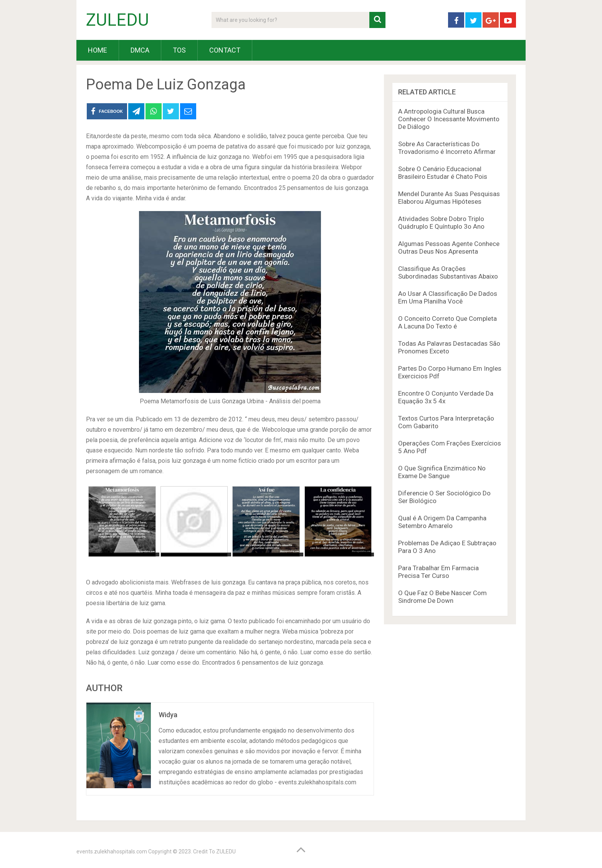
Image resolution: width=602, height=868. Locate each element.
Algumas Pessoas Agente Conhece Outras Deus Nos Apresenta (449, 248)
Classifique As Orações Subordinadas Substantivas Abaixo (448, 272)
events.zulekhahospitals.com (112, 851)
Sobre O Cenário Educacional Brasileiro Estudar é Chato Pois (443, 173)
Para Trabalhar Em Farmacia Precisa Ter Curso (438, 572)
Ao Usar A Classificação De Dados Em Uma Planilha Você (448, 297)
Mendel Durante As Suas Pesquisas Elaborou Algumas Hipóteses (449, 198)
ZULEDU (117, 20)
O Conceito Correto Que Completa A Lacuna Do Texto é (447, 322)
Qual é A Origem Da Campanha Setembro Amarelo (442, 522)
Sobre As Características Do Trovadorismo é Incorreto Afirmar (447, 148)
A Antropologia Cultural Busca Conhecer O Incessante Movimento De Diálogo (449, 119)
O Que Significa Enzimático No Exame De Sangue (442, 472)
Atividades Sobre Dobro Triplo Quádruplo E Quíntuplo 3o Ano (441, 223)
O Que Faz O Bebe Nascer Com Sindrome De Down (442, 597)
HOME (98, 50)
